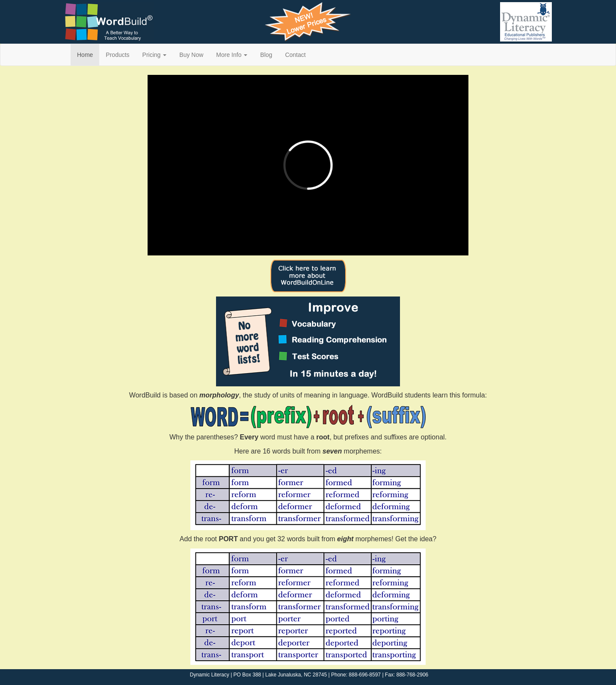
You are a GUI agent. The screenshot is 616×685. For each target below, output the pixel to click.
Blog (266, 55)
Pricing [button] (155, 55)
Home (85, 55)
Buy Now (191, 55)
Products (117, 55)
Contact (295, 55)
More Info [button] (232, 55)
